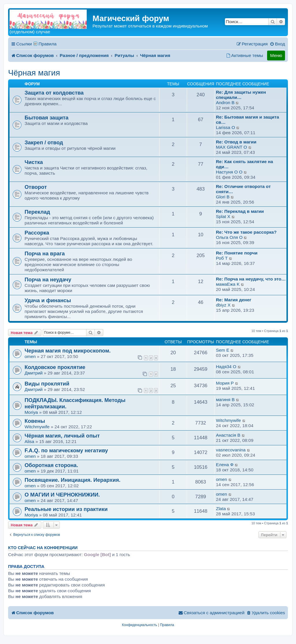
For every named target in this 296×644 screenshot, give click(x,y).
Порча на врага (45, 253)
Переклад (37, 212)
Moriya (31, 412)
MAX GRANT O (231, 147)
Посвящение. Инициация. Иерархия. (73, 480)
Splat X (223, 216)
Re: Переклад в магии (240, 211)
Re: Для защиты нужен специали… (241, 95)
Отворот (36, 187)
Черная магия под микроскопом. (68, 351)
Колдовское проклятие (55, 367)
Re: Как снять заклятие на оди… (245, 164)
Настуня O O (229, 172)
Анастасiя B (228, 435)
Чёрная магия (34, 73)
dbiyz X (223, 305)
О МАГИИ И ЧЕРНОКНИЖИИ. (62, 495)
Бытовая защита (47, 118)
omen (30, 356)
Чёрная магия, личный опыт (62, 436)
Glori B (223, 197)
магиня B (225, 399)
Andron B (225, 103)
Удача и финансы (48, 300)
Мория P (225, 383)
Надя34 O (226, 367)
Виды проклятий (47, 384)
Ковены (35, 421)
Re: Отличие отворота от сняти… (243, 189)
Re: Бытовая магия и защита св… (247, 120)
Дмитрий (34, 373)
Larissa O (225, 127)
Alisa (29, 441)
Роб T (222, 258)
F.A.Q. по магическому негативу (66, 450)
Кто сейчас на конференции (43, 548)
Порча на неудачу (48, 279)
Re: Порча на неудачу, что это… (251, 279)
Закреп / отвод (44, 142)
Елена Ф (225, 465)
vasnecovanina (231, 450)
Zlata (221, 509)
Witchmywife (37, 427)
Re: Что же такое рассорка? (246, 232)
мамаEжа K (228, 284)
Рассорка (37, 233)
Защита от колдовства (54, 93)
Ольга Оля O (229, 237)
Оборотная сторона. (51, 465)
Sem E (223, 350)
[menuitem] (277, 44)
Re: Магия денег (234, 300)
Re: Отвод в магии (236, 142)
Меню (276, 55)
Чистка (34, 162)
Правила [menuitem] (48, 44)
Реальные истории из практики (66, 509)
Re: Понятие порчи (237, 253)
